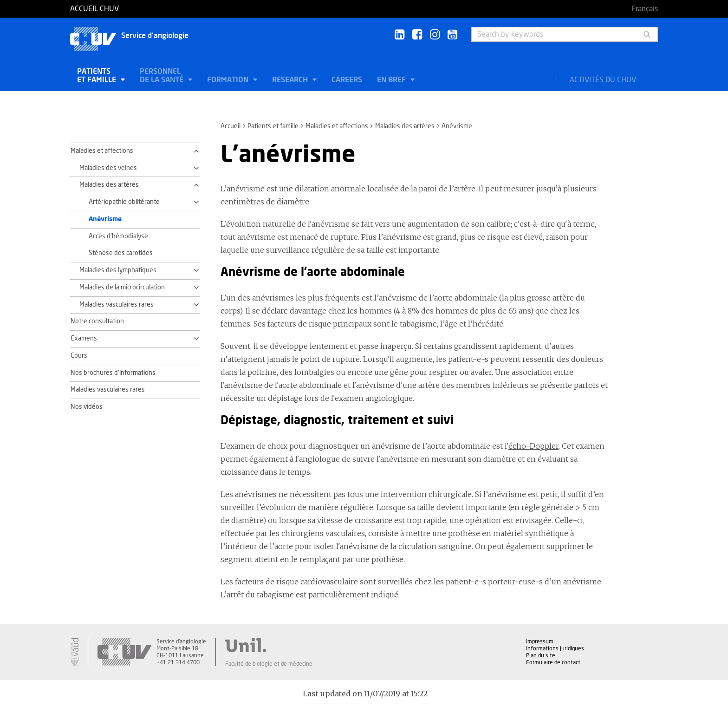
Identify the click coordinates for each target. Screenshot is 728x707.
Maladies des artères (405, 126)
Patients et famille (97, 76)
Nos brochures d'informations (113, 373)
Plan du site (541, 655)
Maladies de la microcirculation (122, 288)
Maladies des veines (108, 168)
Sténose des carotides (121, 253)
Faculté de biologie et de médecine (269, 664)
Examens (84, 339)
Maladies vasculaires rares (117, 305)
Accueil (231, 126)
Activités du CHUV (603, 80)
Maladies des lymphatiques (118, 270)
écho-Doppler (533, 446)
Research (291, 80)
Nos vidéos (87, 407)
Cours (79, 356)
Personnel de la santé (162, 76)
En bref (392, 80)
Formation (229, 80)
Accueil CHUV (94, 9)
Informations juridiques (555, 648)
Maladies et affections (337, 126)
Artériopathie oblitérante (124, 202)
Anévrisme (105, 219)
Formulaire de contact (553, 662)
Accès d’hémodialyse (118, 236)
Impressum (540, 642)
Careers (347, 80)
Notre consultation (97, 321)
